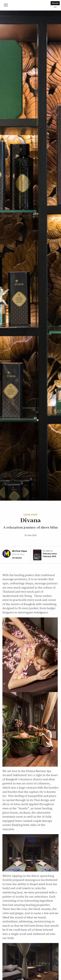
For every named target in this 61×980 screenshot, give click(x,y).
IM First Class (30, 5)
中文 (55, 7)
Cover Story (30, 515)
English (55, 3)
